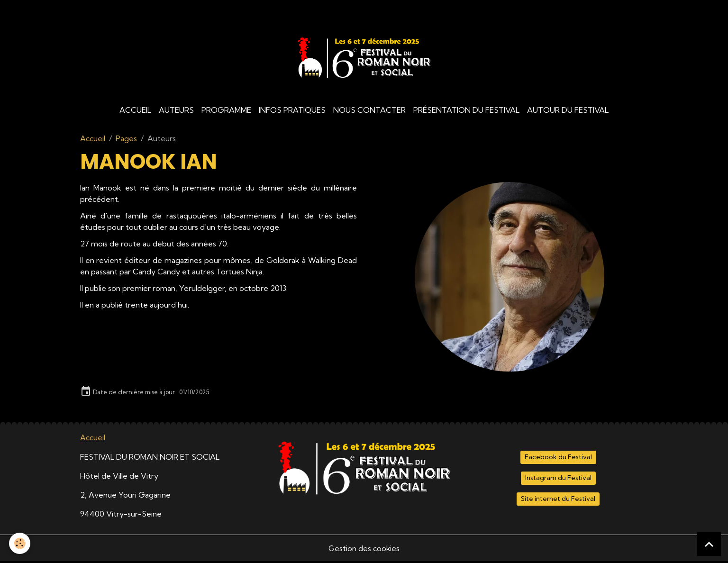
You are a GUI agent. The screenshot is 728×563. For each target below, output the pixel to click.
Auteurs (176, 112)
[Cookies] (20, 543)
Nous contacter (369, 112)
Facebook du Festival (558, 459)
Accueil (135, 112)
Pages (126, 140)
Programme (226, 112)
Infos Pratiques (292, 112)
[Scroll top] (709, 544)
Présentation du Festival (466, 112)
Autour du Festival (568, 112)
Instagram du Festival (558, 480)
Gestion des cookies (364, 550)
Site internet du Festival (558, 500)
